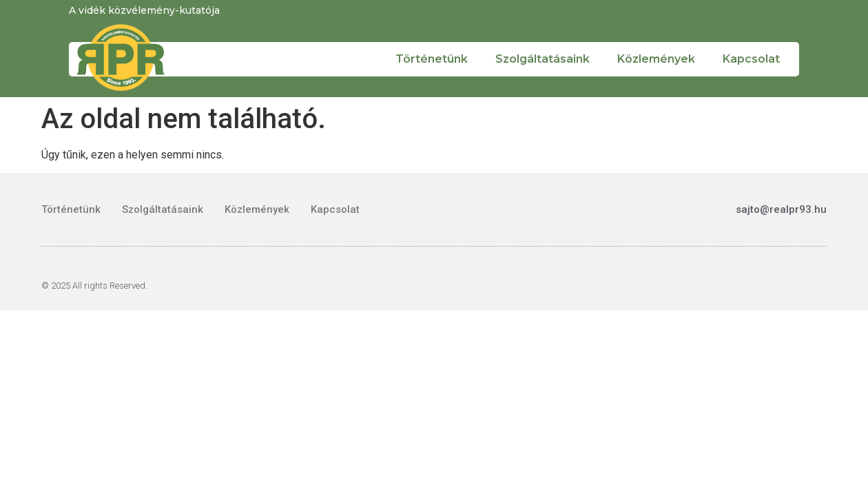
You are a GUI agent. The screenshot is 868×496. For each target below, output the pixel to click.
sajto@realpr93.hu (781, 209)
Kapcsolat (751, 59)
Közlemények (656, 59)
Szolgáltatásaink (542, 59)
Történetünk (432, 59)
